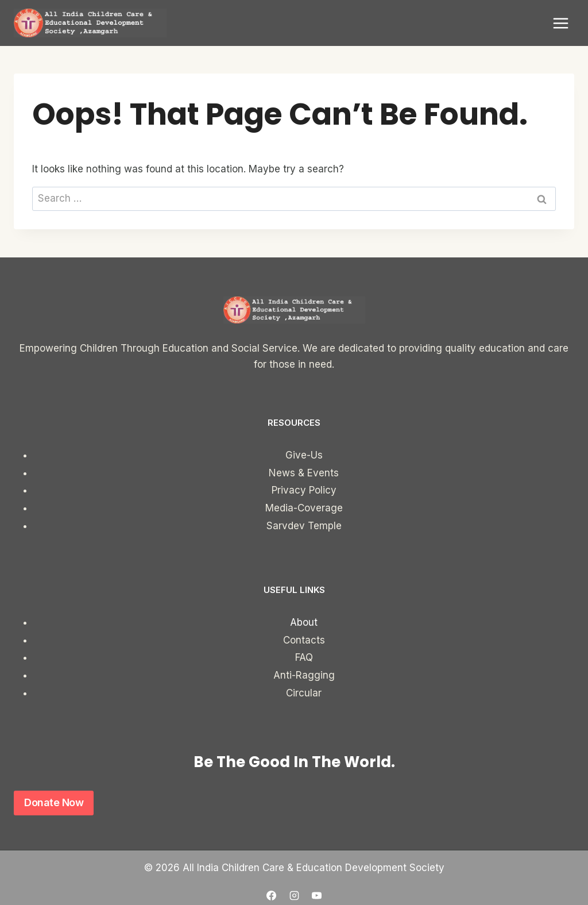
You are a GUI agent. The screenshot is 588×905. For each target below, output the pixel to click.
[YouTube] (316, 895)
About (304, 622)
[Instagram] (294, 895)
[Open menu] (560, 23)
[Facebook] (272, 895)
